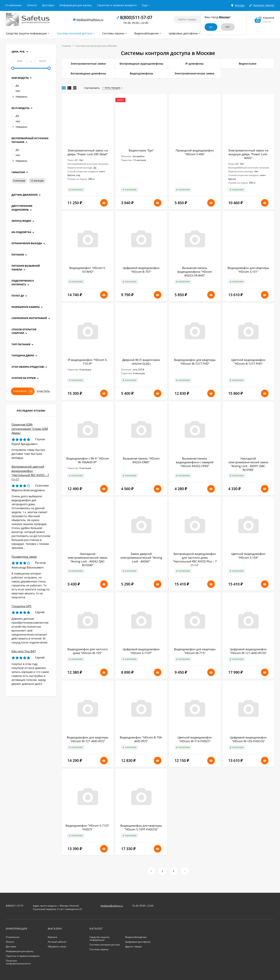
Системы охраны (99, 949)
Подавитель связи (24, 557)
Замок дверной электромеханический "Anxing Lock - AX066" (141, 558)
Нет (16, 91)
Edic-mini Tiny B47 (24, 651)
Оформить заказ (57, 946)
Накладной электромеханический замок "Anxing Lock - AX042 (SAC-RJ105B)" (88, 559)
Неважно (19, 97)
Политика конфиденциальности (18, 962)
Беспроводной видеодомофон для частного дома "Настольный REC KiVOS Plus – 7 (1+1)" (195, 559)
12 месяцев (37, 181)
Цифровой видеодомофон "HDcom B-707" (141, 270)
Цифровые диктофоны (138, 942)
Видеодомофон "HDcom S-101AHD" (88, 270)
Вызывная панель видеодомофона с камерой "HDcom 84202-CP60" (195, 462)
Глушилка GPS (21, 606)
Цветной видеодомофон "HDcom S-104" (248, 556)
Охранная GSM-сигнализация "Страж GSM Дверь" (30, 429)
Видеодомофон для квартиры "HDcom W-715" (195, 651)
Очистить (43, 391)
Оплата (32, 5)
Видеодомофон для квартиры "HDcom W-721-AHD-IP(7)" (88, 739)
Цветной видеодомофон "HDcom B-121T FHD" (248, 362)
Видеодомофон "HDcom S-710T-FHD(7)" (88, 827)
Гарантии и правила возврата (117, 5)
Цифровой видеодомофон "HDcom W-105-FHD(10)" (248, 739)
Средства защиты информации (99, 938)
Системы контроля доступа (105, 945)
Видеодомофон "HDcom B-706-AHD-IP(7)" (141, 739)
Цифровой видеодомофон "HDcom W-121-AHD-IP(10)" (248, 651)
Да (15, 85)
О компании (14, 5)
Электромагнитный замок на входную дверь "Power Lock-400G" (248, 154)
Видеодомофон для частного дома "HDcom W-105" (88, 651)
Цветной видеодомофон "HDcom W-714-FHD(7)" (195, 739)
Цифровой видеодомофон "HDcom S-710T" (141, 651)
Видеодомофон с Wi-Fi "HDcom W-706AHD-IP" (88, 460)
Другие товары (133, 946)
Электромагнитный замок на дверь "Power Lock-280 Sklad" (88, 152)
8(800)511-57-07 (136, 17)
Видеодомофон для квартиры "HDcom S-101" (248, 270)
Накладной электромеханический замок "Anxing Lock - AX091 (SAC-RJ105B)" (248, 464)
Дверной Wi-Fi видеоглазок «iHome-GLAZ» (141, 362)
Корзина (53, 937)
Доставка (48, 5)
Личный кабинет (57, 942)
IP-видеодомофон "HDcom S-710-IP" (88, 362)
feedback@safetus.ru (90, 20)
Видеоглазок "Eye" (141, 150)
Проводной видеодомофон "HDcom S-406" (195, 152)
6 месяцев (19, 181)
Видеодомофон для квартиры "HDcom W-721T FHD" (195, 362)
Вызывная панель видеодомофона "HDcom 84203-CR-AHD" (195, 272)
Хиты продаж (111, 88)
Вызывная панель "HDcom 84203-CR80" (141, 460)
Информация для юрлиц (76, 5)
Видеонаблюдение (136, 937)
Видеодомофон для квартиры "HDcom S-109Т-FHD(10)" (141, 827)
